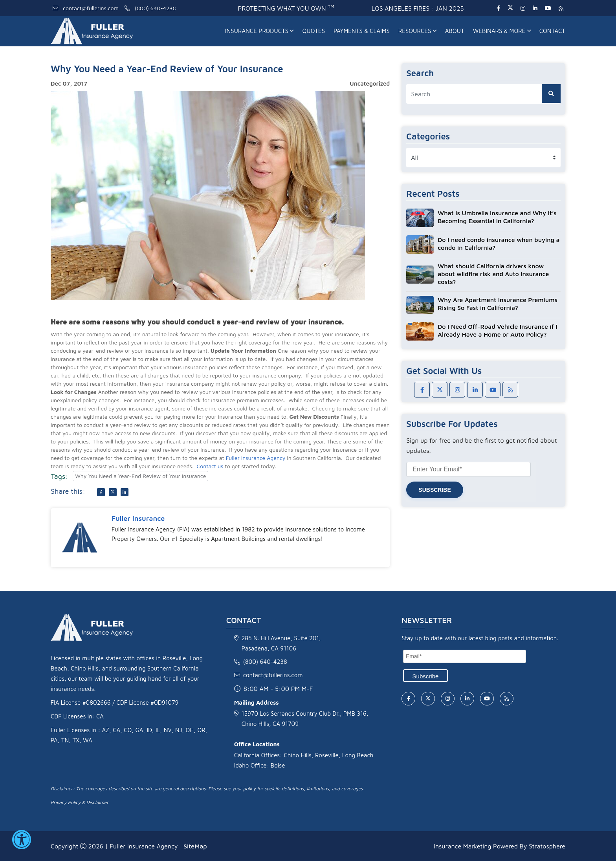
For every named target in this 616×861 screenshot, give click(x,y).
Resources (417, 31)
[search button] (551, 93)
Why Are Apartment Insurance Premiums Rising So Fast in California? (498, 304)
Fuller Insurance (138, 518)
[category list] (483, 158)
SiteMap (195, 846)
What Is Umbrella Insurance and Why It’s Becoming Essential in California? (497, 217)
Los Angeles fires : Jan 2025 (418, 8)
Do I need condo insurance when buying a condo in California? (499, 244)
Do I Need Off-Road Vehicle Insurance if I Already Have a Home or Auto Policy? (497, 330)
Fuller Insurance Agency (256, 458)
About (455, 31)
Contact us (210, 466)
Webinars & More (502, 31)
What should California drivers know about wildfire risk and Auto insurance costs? (493, 274)
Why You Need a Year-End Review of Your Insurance (140, 476)
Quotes (313, 31)
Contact (552, 31)
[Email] (465, 656)
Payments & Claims (362, 31)
